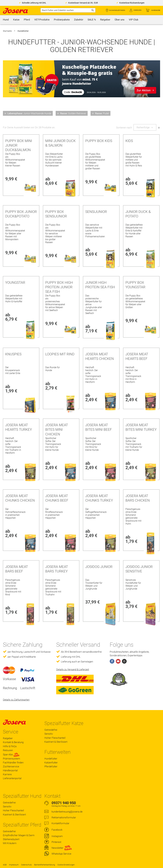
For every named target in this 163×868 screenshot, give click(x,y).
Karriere (7, 774)
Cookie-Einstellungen (66, 865)
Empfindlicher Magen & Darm (19, 835)
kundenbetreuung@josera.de (67, 812)
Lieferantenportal (12, 778)
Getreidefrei (51, 730)
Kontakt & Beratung (13, 742)
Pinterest (56, 842)
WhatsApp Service (61, 854)
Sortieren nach (124, 127)
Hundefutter (51, 759)
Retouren (8, 750)
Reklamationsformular (64, 817)
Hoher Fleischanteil (55, 738)
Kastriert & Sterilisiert (56, 742)
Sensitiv (49, 734)
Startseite (8, 31)
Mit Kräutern (10, 843)
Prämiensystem (11, 759)
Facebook (57, 830)
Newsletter (57, 848)
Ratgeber (8, 738)
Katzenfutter (51, 763)
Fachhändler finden (117, 10)
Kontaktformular (60, 823)
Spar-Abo (11, 754)
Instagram (57, 836)
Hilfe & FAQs (10, 746)
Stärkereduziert (11, 839)
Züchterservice (11, 766)
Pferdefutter (51, 766)
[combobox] (68, 10)
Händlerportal (10, 770)
